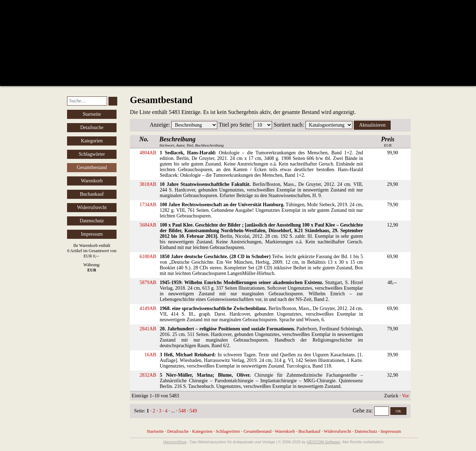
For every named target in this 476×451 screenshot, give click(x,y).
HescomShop (175, 442)
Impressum (92, 234)
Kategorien (92, 141)
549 (193, 411)
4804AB (148, 153)
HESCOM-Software (323, 442)
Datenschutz (92, 221)
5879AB (148, 282)
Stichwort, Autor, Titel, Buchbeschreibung (191, 142)
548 (182, 411)
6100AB (148, 257)
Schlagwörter (92, 154)
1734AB (148, 205)
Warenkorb (92, 181)
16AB (150, 355)
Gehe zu (362, 410)
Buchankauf (92, 194)
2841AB (148, 329)
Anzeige (159, 125)
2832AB (148, 375)
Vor (405, 396)
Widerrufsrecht (92, 207)
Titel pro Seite (235, 125)
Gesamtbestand (257, 431)
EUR (388, 142)
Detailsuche (92, 127)
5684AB (148, 225)
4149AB (148, 308)
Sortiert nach (288, 125)
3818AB (148, 184)
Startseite (92, 114)
